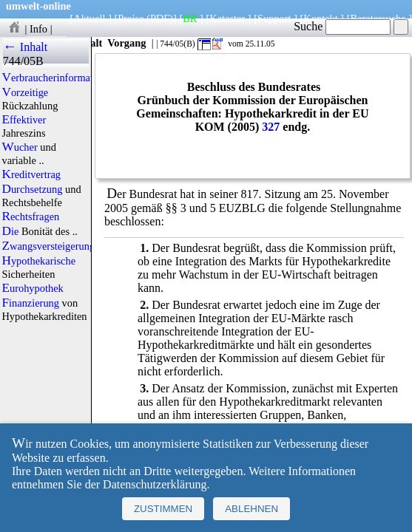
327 (271, 127)
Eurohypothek (32, 288)
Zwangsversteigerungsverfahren (70, 246)
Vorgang (127, 43)
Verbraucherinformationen (59, 78)
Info (38, 29)
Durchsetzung (32, 189)
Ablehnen (251, 509)
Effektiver (24, 120)
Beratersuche (378, 18)
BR (190, 18)
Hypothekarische (38, 261)
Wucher (19, 147)
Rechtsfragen (30, 216)
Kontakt (320, 18)
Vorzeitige (25, 92)
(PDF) (160, 18)
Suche (342, 26)
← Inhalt (26, 47)
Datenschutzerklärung (155, 484)
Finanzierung (30, 303)
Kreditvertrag (31, 174)
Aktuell (89, 18)
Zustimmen (163, 509)
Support (274, 18)
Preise (131, 18)
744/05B (23, 61)
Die (10, 231)
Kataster (227, 18)
